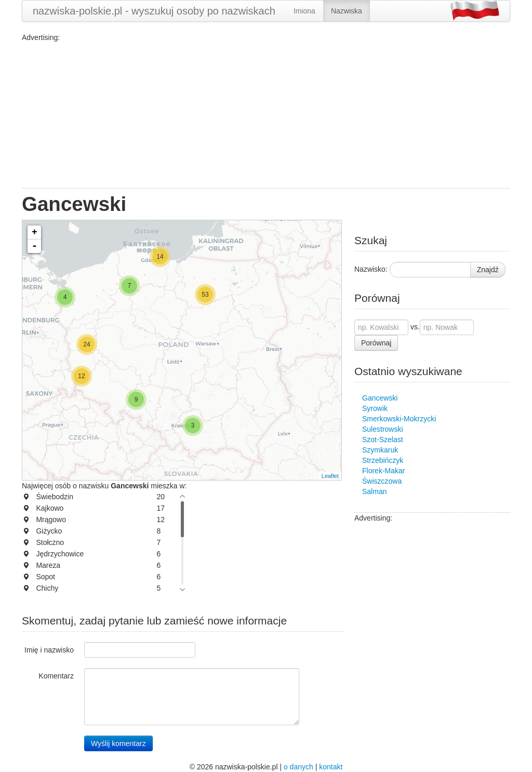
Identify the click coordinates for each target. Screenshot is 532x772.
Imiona (304, 11)
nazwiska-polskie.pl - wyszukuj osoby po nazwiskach (154, 11)
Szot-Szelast (383, 440)
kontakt (331, 767)
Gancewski (380, 398)
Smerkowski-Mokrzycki (399, 419)
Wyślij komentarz (118, 743)
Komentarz (56, 676)
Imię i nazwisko (49, 650)
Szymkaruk (380, 450)
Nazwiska (347, 11)
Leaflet (330, 476)
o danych (298, 767)
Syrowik (375, 408)
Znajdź (488, 270)
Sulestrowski (383, 429)
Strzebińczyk (383, 460)
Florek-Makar (383, 471)
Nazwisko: (371, 269)
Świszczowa (382, 481)
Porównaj (376, 343)
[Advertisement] (266, 115)
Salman (374, 491)
